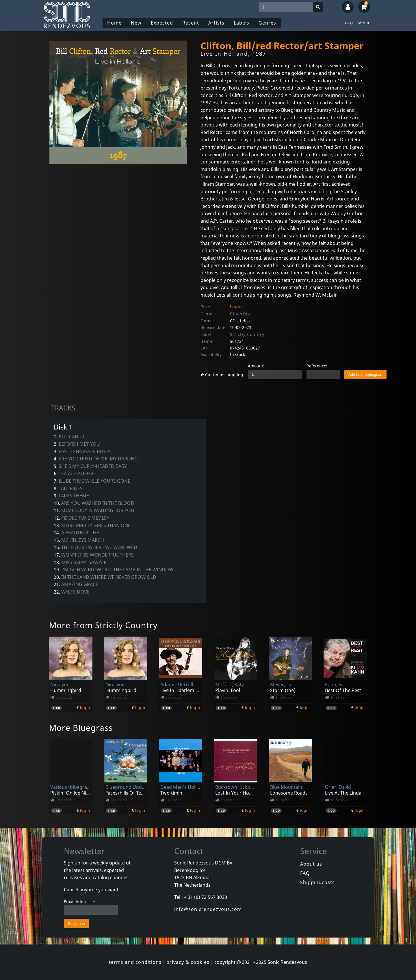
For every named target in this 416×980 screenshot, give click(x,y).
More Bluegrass (81, 728)
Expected (162, 23)
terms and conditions (135, 962)
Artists (216, 23)
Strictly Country (247, 334)
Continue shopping (222, 375)
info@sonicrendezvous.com (208, 909)
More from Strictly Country (103, 625)
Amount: (256, 366)
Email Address (80, 902)
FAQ (349, 23)
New (136, 23)
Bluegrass (241, 314)
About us (311, 864)
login (85, 708)
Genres (267, 23)
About (364, 23)
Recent (191, 23)
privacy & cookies (188, 962)
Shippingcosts (317, 882)
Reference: (317, 366)
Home (114, 23)
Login (236, 307)
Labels (242, 23)
